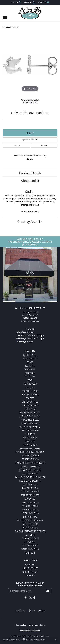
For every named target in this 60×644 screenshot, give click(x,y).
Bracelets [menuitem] (30, 377)
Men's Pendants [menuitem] (30, 538)
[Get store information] (30, 321)
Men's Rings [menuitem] (30, 542)
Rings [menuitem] (30, 362)
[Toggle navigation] (5, 19)
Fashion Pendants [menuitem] (30, 466)
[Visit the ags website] (21, 611)
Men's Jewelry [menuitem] (30, 384)
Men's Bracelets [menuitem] (30, 546)
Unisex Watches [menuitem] (30, 402)
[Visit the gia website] (32, 611)
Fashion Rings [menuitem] (30, 474)
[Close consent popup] (55, 639)
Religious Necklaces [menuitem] (30, 470)
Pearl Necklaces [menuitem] (30, 513)
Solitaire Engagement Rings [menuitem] (30, 531)
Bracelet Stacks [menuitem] (30, 502)
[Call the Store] (30, 318)
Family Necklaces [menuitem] (30, 420)
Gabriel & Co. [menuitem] (30, 355)
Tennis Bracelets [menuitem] (30, 495)
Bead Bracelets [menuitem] (30, 431)
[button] (16, 3)
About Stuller (30, 181)
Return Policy (30, 572)
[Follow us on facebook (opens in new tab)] (34, 597)
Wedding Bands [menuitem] (30, 506)
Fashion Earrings (12, 27)
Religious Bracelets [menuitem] (30, 481)
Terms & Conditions (37, 625)
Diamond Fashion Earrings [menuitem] (30, 452)
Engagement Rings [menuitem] (30, 448)
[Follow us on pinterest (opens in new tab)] (26, 597)
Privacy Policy (30, 568)
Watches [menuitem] (30, 387)
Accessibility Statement (30, 631)
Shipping (17, 145)
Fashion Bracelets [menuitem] (30, 413)
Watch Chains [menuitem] (30, 438)
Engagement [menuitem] (30, 359)
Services (30, 575)
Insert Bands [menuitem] (30, 517)
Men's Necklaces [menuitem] (30, 549)
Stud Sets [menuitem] (30, 441)
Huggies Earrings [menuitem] (30, 492)
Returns (44, 145)
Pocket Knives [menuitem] (30, 445)
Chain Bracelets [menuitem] (30, 405)
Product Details (30, 173)
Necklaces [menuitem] (30, 369)
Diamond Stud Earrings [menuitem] (30, 520)
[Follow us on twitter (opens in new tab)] (30, 597)
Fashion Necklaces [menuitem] (30, 416)
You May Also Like (30, 221)
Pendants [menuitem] (30, 373)
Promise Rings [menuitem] (30, 528)
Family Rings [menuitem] (30, 484)
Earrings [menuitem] (30, 366)
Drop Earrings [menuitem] (30, 488)
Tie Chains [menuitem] (30, 434)
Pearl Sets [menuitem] (30, 553)
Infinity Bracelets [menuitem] (30, 423)
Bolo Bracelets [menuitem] (30, 524)
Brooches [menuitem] (30, 499)
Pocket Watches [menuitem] (30, 395)
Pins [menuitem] (30, 380)
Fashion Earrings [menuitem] (30, 456)
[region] (30, 65)
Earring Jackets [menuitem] (30, 391)
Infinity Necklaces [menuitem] (30, 427)
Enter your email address (30, 586)
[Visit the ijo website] (42, 611)
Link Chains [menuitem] (30, 409)
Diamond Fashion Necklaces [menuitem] (30, 463)
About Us (30, 565)
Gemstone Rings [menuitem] (30, 459)
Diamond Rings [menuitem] (30, 510)
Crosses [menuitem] (30, 398)
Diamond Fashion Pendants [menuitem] (30, 477)
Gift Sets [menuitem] (30, 535)
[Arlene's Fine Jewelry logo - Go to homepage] (30, 13)
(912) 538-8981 (30, 103)
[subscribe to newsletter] (48, 591)
